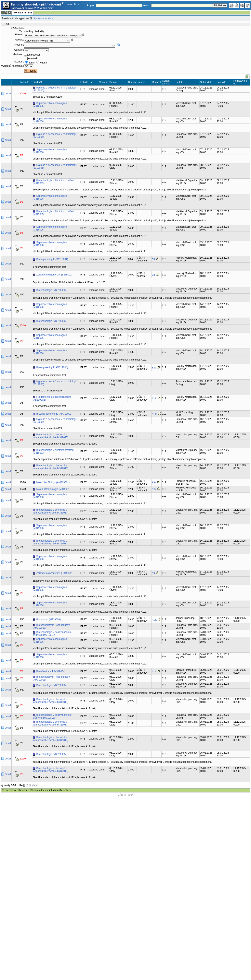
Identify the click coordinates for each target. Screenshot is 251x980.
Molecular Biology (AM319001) (53, 482)
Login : (91, 5)
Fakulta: (20, 35)
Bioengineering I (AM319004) (52, 259)
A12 (154, 672)
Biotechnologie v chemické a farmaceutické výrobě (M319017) (50, 436)
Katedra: (19, 40)
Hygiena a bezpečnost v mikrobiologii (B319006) (55, 89)
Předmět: (19, 45)
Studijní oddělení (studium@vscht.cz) (51, 790)
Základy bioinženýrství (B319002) (54, 275)
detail (8, 94)
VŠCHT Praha (125, 795)
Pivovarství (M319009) (49, 619)
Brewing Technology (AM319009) (54, 414)
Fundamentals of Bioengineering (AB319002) (52, 398)
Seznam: (19, 62)
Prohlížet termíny (22, 13)
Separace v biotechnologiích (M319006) (50, 105)
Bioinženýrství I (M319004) (51, 671)
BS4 (154, 483)
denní (31, 63)
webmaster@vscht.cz (17, 790)
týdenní (44, 63)
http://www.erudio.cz (44, 18)
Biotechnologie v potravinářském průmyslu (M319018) (52, 634)
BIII (154, 259)
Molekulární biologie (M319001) (53, 489)
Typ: (22, 31)
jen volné (32, 58)
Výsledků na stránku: (12, 66)
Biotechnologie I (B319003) (51, 290)
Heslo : (147, 5)
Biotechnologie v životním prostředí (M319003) (54, 182)
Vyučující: (19, 50)
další (35, 785)
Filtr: (9, 24)
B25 (154, 368)
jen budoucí (34, 55)
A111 (155, 399)
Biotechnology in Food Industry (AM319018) (51, 626)
